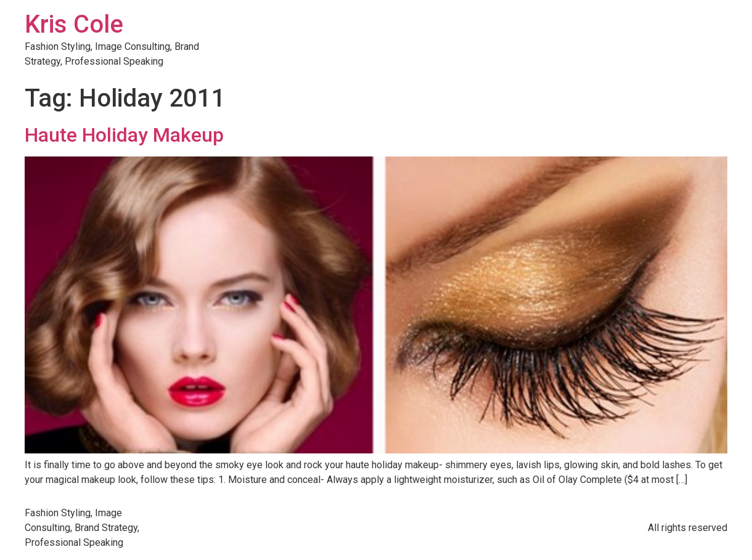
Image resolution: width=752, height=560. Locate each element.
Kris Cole (74, 24)
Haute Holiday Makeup (124, 135)
